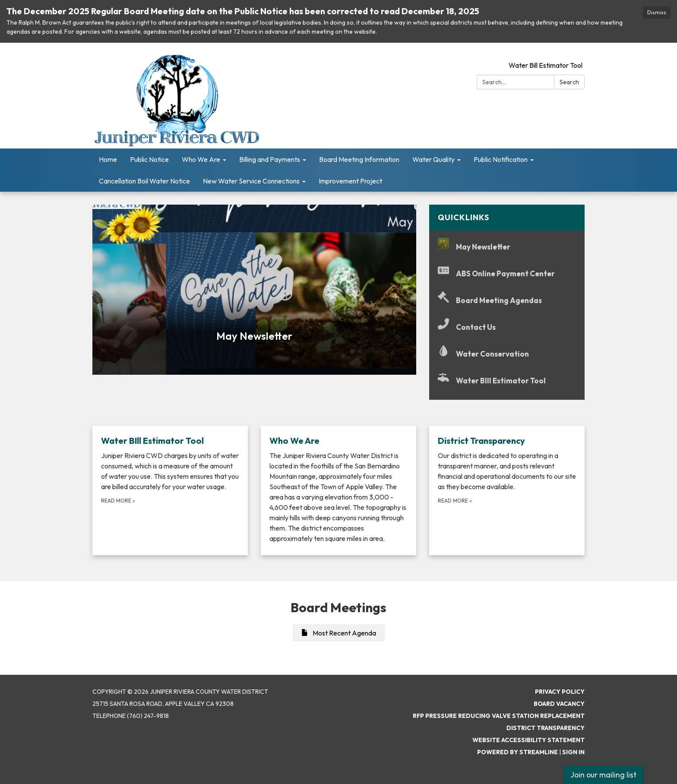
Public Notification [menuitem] (501, 159)
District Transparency (546, 728)
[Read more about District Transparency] (507, 490)
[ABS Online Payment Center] (507, 273)
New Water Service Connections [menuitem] (251, 181)
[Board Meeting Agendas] (507, 300)
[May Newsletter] (507, 247)
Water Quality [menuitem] (433, 159)
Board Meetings (338, 607)
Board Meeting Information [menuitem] (359, 159)
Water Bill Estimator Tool (546, 65)
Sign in (573, 752)
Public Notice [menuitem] (149, 159)
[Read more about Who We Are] (338, 490)
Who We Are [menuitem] (201, 159)
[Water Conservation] (507, 354)
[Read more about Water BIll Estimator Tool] (170, 490)
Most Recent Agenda (339, 633)
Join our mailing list (603, 775)
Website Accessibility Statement (528, 740)
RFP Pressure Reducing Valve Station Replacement (499, 716)
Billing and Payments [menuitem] (270, 159)
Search (569, 82)
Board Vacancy (559, 704)
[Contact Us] (507, 327)
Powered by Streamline (517, 752)
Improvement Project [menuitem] (350, 181)
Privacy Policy (560, 692)
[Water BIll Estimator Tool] (507, 381)
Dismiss (657, 12)
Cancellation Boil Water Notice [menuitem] (144, 181)
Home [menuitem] (108, 159)
